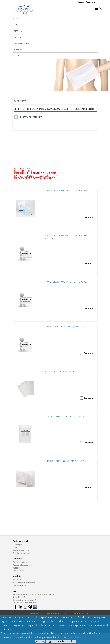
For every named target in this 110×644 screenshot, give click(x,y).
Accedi (81, 2)
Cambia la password (21, 562)
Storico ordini (18, 571)
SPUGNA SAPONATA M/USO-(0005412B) (65, 327)
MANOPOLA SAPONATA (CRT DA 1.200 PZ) (66, 282)
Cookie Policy (74, 637)
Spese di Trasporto (21, 550)
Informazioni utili (20, 580)
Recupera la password (22, 565)
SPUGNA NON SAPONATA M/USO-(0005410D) (68, 461)
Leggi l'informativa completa (61, 641)
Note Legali (17, 545)
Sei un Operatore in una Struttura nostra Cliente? (34, 594)
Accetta (40, 641)
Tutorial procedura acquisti (24, 603)
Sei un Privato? (19, 597)
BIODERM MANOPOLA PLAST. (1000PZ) (64, 416)
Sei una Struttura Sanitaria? (24, 600)
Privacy (16, 547)
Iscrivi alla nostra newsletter (24, 582)
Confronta (89, 217)
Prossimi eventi (19, 585)
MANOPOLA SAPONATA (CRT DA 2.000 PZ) (66, 191)
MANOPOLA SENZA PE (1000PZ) (61, 371)
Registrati (90, 2)
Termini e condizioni (21, 553)
